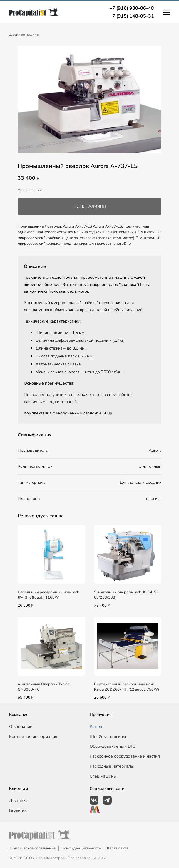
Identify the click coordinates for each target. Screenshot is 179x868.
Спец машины (103, 776)
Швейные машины (24, 34)
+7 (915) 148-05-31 (132, 16)
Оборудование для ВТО (113, 746)
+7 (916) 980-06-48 (132, 8)
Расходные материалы (112, 766)
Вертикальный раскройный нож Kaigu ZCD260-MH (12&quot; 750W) (127, 687)
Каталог (97, 727)
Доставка (18, 801)
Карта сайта (118, 848)
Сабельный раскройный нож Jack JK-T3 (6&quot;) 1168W (48, 595)
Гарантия (18, 810)
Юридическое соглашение (32, 848)
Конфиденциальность (81, 848)
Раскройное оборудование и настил (125, 756)
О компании (21, 727)
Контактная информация (33, 737)
